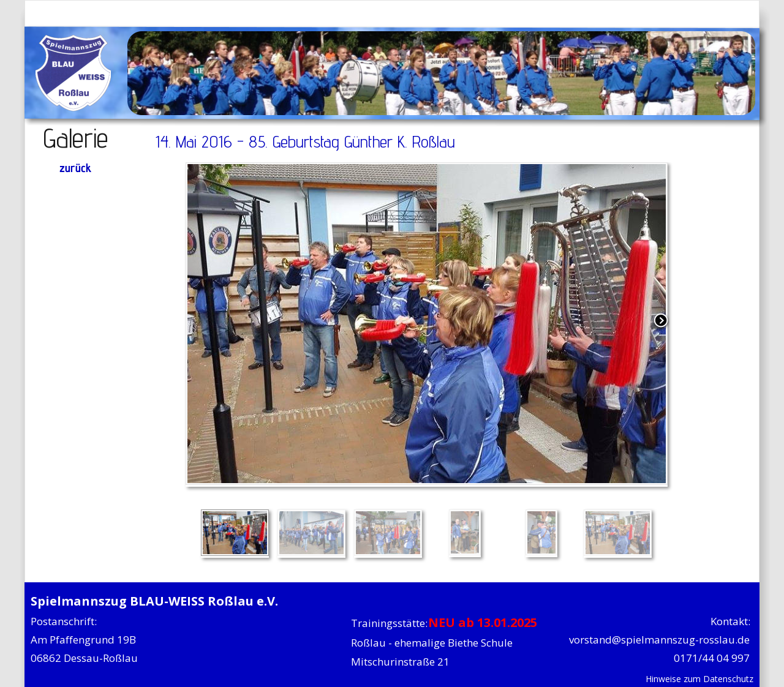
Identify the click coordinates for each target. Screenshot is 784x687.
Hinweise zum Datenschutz (699, 679)
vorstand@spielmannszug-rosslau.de (659, 640)
